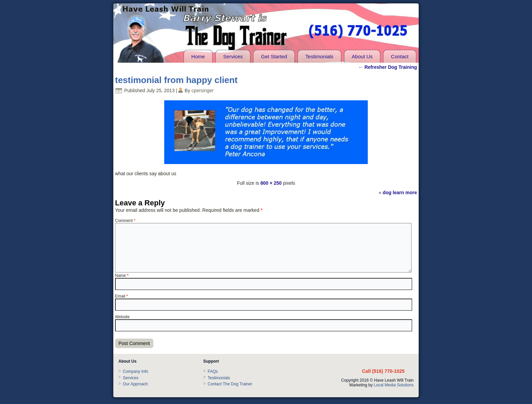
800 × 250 (271, 183)
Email (121, 296)
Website (122, 317)
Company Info (136, 371)
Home (198, 56)
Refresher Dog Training (388, 67)
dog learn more (400, 193)
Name (122, 276)
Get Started (274, 56)
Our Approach (135, 384)
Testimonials (319, 56)
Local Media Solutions (394, 385)
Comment (125, 221)
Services (233, 56)
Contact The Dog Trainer (230, 384)
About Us (362, 56)
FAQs (213, 371)
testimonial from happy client (176, 80)
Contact (400, 56)
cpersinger (202, 90)
